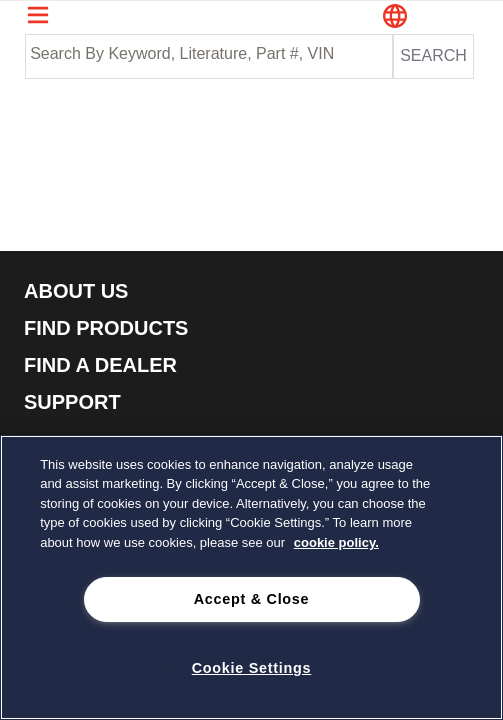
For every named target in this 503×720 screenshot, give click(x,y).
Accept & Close (252, 599)
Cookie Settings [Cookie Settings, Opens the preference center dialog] (252, 668)
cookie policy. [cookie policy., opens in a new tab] (336, 542)
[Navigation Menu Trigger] (38, 15)
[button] (430, 18)
